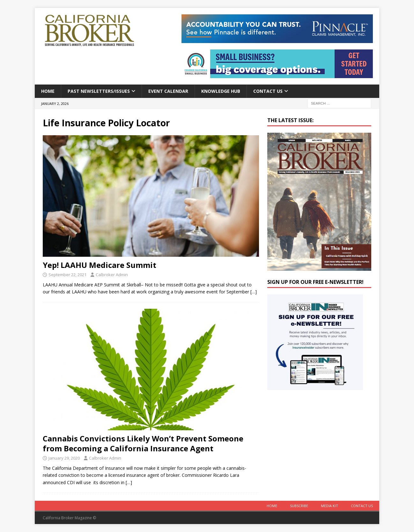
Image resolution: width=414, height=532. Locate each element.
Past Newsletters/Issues (99, 91)
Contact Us (268, 91)
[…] (254, 292)
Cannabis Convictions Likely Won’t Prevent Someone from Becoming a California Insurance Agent (143, 443)
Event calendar (168, 91)
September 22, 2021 (67, 275)
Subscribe (299, 506)
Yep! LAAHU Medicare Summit (100, 265)
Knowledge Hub (221, 91)
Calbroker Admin (112, 275)
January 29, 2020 (64, 458)
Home (48, 91)
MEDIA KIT (329, 506)
